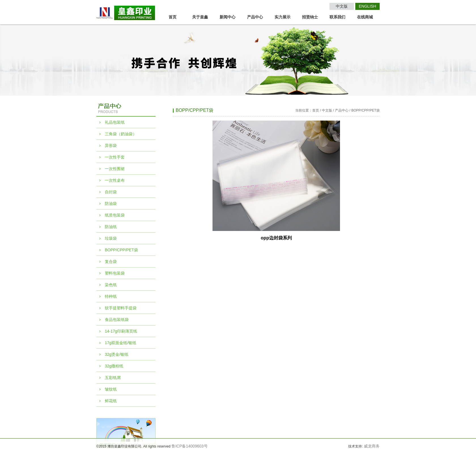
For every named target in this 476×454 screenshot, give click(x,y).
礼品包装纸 (115, 122)
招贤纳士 (310, 17)
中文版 (342, 6)
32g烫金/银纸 (117, 354)
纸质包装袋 (115, 215)
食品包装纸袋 (117, 320)
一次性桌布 (115, 180)
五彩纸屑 (113, 378)
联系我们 (337, 17)
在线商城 (365, 17)
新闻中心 (228, 17)
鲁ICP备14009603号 (190, 446)
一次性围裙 (115, 169)
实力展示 (282, 17)
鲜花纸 (111, 401)
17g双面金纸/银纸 (121, 343)
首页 (173, 17)
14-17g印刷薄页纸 (121, 331)
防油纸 (111, 227)
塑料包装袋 (115, 273)
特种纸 (111, 296)
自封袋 (111, 192)
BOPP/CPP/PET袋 (121, 250)
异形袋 (111, 145)
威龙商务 (372, 446)
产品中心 (255, 17)
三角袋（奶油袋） (121, 134)
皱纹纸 (111, 389)
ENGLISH (367, 6)
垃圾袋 (111, 238)
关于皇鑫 (200, 17)
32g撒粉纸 (114, 366)
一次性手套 (115, 157)
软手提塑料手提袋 (121, 308)
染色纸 (111, 285)
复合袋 (111, 262)
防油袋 (111, 204)
